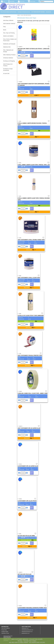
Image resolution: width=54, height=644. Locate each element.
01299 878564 (12, 1)
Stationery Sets (7, 47)
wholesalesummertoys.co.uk (27, 632)
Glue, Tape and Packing (9, 33)
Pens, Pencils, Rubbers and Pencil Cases (9, 12)
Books (5, 30)
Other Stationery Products (9, 55)
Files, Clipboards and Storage (8, 51)
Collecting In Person (5, 633)
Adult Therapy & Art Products (8, 65)
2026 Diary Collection (8, 20)
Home (4, 1)
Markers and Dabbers (8, 36)
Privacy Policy (4, 630)
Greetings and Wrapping (9, 61)
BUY (32, 56)
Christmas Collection (8, 58)
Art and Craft (48, 12)
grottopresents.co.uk (26, 633)
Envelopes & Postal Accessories (24, 12)
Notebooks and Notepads (9, 44)
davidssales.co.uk (25, 628)
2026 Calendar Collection (9, 24)
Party (4, 27)
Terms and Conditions (6, 628)
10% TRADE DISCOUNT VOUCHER (38, 12)
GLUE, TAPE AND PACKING (26, 15)
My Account (22, 1)
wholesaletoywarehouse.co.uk (27, 630)
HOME (18, 15)
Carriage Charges (5, 632)
